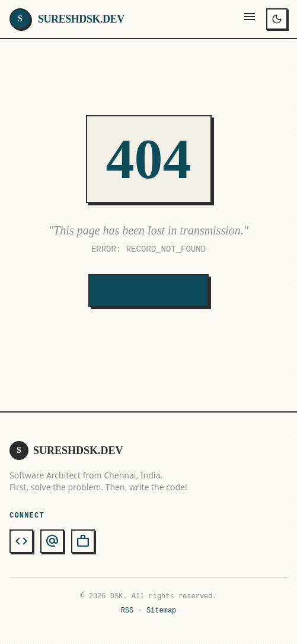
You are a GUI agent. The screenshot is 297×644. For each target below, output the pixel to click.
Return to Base (148, 291)
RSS (127, 610)
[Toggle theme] (277, 19)
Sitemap (161, 610)
